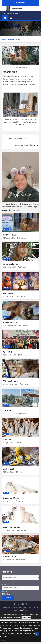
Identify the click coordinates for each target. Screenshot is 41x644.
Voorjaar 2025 (10, 557)
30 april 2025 (9, 501)
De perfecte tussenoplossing (25, 145)
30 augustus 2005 (10, 67)
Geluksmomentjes (12, 527)
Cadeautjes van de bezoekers (16, 138)
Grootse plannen (11, 264)
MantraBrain (22, 610)
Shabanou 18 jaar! (11, 498)
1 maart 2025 (9, 560)
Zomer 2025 (9, 469)
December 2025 (10, 323)
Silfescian (24, 67)
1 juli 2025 (8, 443)
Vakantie (7, 410)
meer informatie (15, 618)
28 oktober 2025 (10, 355)
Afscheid (7, 440)
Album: (4, 584)
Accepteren (26, 618)
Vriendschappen (11, 381)
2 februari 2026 (10, 267)
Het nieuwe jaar (10, 293)
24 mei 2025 (9, 472)
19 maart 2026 (9, 238)
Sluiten (2, 641)
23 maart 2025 (9, 530)
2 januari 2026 (9, 296)
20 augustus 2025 (10, 413)
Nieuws (6, 229)
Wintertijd (8, 352)
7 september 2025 (11, 384)
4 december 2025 (10, 326)
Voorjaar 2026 (10, 235)
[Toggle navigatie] (11, 18)
